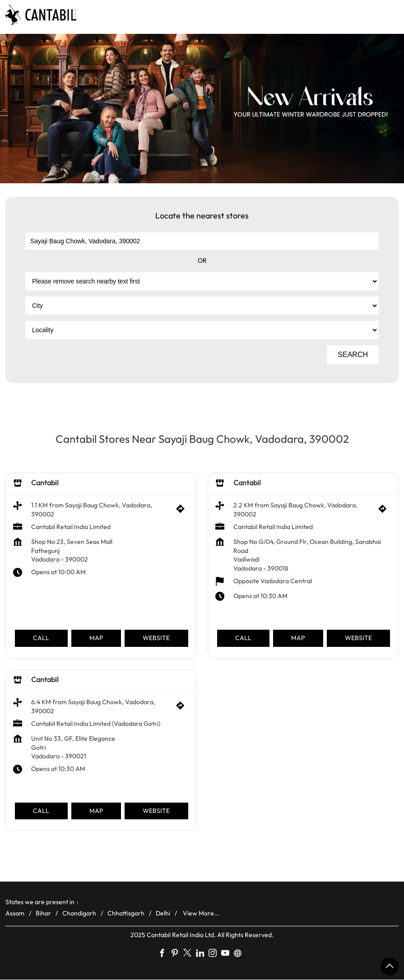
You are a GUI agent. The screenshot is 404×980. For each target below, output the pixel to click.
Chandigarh (79, 913)
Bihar (43, 913)
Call (41, 638)
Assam (15, 913)
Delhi (163, 913)
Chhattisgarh (126, 913)
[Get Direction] (183, 511)
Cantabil (45, 483)
